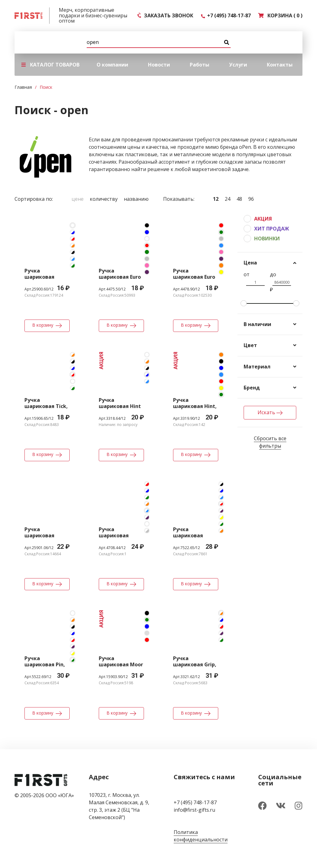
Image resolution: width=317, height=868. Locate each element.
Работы (200, 65)
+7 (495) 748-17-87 (226, 15)
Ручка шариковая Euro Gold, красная (120, 277)
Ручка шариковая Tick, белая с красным (46, 406)
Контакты (280, 65)
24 (228, 199)
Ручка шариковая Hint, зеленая (195, 406)
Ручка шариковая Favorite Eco (39, 535)
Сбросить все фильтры (270, 442)
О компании (112, 65)
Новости (159, 65)
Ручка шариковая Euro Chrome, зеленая (195, 277)
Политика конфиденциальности (201, 836)
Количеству (104, 199)
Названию (136, 199)
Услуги (238, 65)
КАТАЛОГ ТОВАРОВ (50, 65)
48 (239, 199)
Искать (270, 412)
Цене (78, 199)
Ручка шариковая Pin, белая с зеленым (47, 664)
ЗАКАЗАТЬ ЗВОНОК (165, 15)
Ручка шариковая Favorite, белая (44, 277)
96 (251, 199)
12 (216, 199)
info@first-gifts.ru (194, 810)
